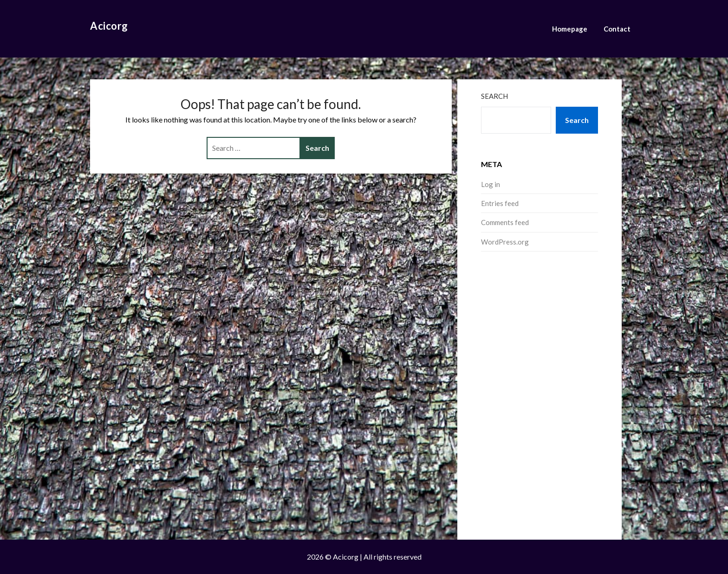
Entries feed (500, 203)
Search (494, 96)
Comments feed (505, 222)
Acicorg (109, 26)
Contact (617, 29)
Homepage (570, 29)
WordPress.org (505, 242)
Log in (491, 184)
